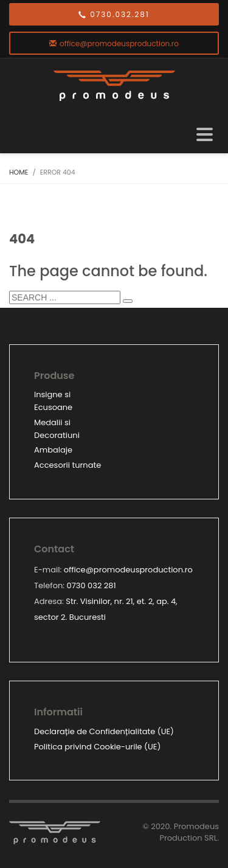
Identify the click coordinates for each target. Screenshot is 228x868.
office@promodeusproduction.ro (128, 570)
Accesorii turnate (67, 465)
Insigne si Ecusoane (53, 401)
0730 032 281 (92, 585)
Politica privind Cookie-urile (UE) (97, 747)
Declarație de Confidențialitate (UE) (104, 731)
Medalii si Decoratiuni (57, 429)
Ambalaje (53, 450)
